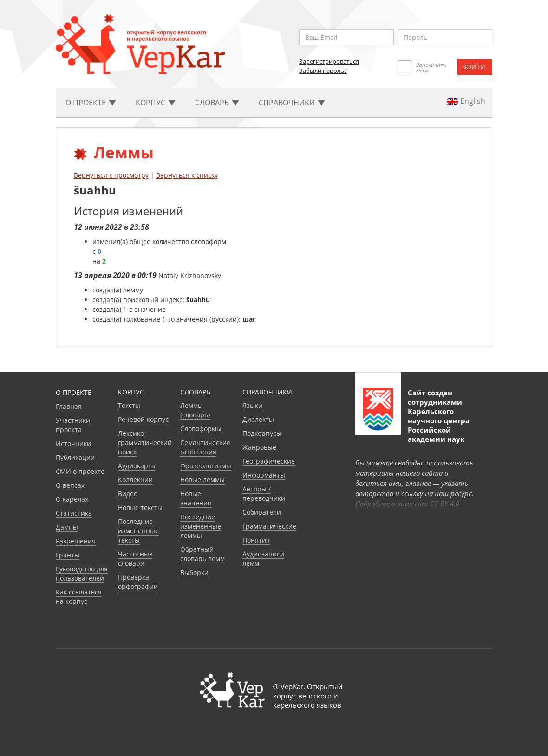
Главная (69, 406)
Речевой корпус (143, 419)
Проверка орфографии (138, 582)
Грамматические (269, 526)
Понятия (256, 540)
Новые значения (196, 498)
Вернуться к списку (187, 175)
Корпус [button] (156, 103)
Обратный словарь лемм (202, 554)
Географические (269, 461)
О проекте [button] (91, 103)
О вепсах (70, 485)
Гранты (68, 555)
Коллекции (135, 480)
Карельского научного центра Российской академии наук (439, 425)
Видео (128, 494)
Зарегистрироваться (329, 61)
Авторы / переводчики (264, 494)
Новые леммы (202, 480)
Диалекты (258, 419)
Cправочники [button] (292, 103)
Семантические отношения (205, 447)
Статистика (74, 513)
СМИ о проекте (80, 471)
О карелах (72, 499)
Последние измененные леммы (201, 526)
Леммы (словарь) (195, 410)
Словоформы (201, 429)
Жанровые (259, 447)
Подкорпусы (262, 433)
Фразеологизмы (206, 466)
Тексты (129, 405)
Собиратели (262, 512)
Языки (252, 405)
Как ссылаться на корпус (79, 597)
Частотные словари (135, 559)
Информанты (264, 475)
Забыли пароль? (323, 71)
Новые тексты (140, 507)
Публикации (75, 457)
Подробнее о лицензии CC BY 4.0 (407, 504)
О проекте (74, 392)
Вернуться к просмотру (111, 175)
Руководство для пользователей (82, 573)
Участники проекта (73, 425)
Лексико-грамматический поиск (145, 443)
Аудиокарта (137, 466)
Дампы (67, 527)
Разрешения (76, 541)
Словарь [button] (217, 103)
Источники (73, 443)
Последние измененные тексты (138, 531)
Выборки (194, 572)
